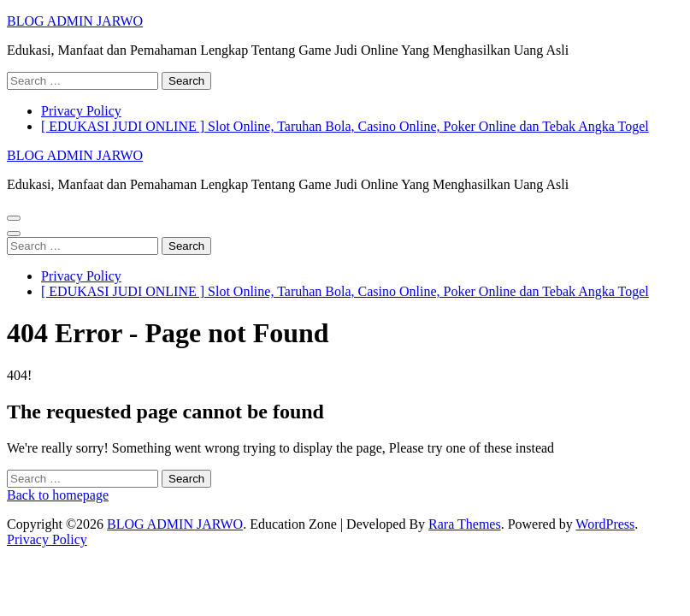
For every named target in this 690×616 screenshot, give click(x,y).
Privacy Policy (81, 111)
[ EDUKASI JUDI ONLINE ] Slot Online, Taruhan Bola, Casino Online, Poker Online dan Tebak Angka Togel (345, 126)
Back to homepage (58, 495)
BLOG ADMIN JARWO (75, 21)
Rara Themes (465, 524)
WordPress (605, 524)
